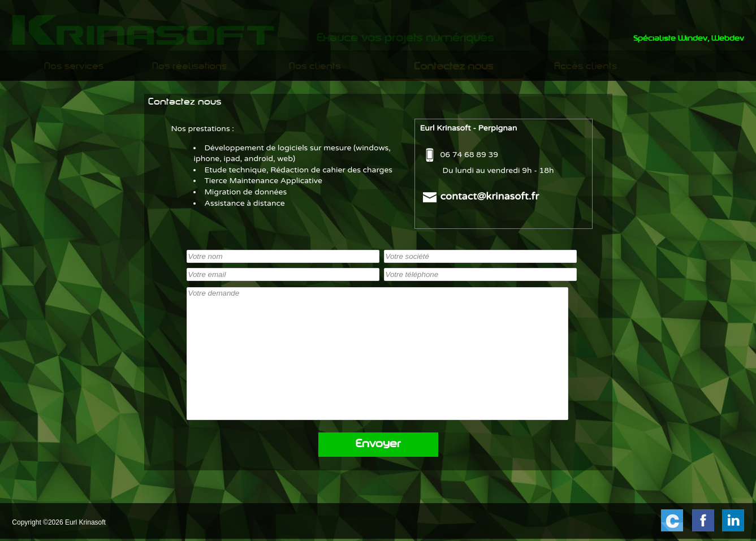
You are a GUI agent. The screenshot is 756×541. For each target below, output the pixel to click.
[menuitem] (74, 67)
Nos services (74, 67)
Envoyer (378, 445)
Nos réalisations (189, 67)
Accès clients (586, 67)
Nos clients (315, 67)
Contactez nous (454, 67)
